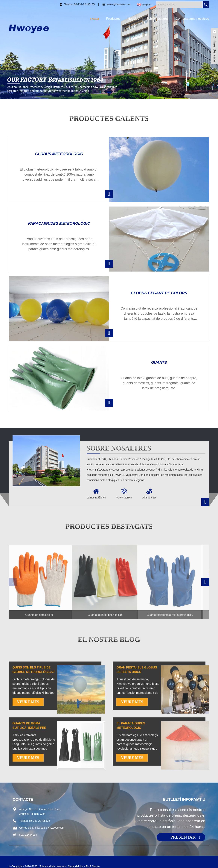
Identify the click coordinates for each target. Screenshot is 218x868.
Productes (113, 18)
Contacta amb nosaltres (193, 18)
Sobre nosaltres (157, 18)
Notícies (133, 18)
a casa (94, 18)
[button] (103, 92)
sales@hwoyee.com (119, 4)
